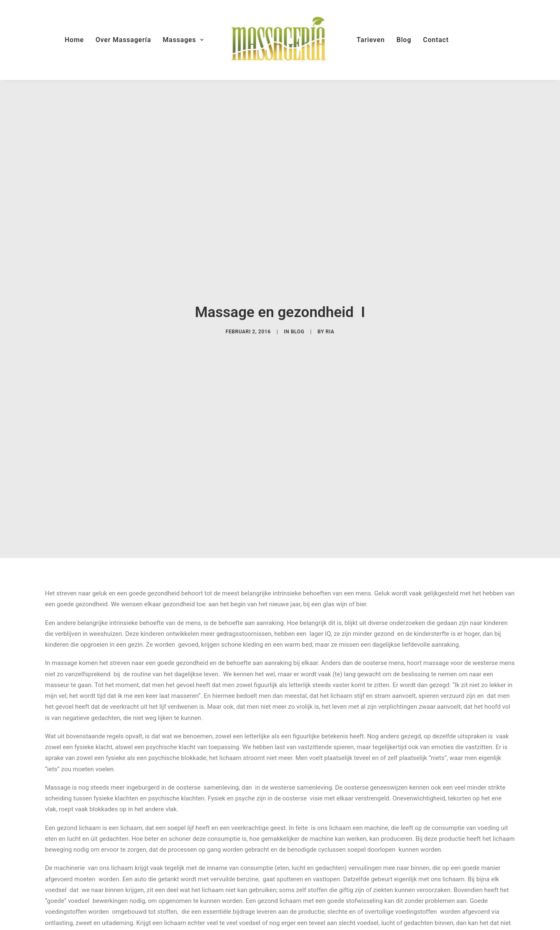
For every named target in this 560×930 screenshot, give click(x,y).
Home (74, 40)
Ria (330, 327)
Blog (404, 40)
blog (298, 327)
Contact (436, 40)
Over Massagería (123, 40)
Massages (183, 40)
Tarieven (371, 40)
